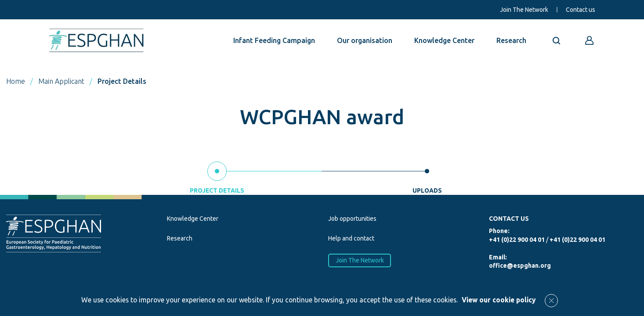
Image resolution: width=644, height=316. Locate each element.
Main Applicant (61, 81)
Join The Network (524, 10)
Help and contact (351, 238)
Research (511, 40)
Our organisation (365, 40)
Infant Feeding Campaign (274, 40)
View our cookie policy (499, 300)
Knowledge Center (444, 40)
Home (16, 81)
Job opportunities (352, 219)
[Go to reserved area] (590, 40)
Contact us (581, 10)
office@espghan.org (520, 266)
